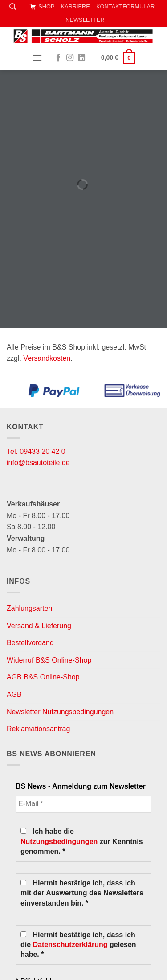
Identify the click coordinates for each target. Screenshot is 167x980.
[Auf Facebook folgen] (58, 58)
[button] (37, 58)
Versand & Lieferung (39, 626)
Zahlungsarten (29, 608)
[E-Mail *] (83, 804)
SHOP (42, 6)
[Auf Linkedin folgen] (81, 58)
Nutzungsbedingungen (59, 842)
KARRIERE (75, 6)
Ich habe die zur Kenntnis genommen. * (82, 841)
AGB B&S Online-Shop (43, 677)
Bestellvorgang (30, 643)
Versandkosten (47, 358)
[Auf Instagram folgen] (70, 58)
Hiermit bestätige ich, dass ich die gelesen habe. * (78, 945)
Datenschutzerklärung (70, 945)
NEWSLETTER (85, 20)
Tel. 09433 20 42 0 (36, 451)
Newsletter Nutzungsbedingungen (60, 712)
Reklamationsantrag (38, 729)
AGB (14, 694)
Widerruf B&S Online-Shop (49, 660)
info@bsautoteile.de (38, 463)
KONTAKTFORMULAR (125, 6)
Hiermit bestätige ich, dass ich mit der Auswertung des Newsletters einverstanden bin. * (82, 893)
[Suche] (13, 7)
